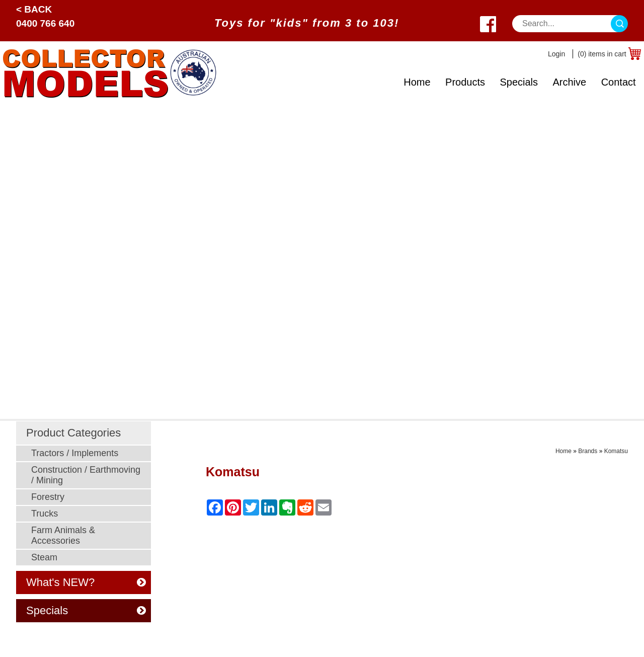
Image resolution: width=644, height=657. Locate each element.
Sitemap (26, 641)
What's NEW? (86, 269)
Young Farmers (154, 525)
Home (417, 82)
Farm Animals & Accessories (63, 222)
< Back (34, 9)
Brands (588, 138)
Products (465, 82)
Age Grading (406, 488)
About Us (33, 551)
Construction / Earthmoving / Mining (86, 162)
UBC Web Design (275, 635)
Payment (276, 462)
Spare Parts (405, 576)
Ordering (276, 513)
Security (275, 475)
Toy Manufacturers (49, 525)
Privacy (274, 488)
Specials (519, 82)
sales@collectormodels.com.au (561, 462)
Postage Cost (408, 525)
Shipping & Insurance (422, 500)
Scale (26, 513)
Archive (570, 82)
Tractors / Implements (75, 140)
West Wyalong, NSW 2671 (553, 475)
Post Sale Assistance (298, 500)
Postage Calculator (417, 513)
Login (556, 54)
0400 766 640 (45, 23)
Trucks (45, 200)
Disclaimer (279, 525)
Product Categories (73, 120)
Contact (619, 82)
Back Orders (406, 538)
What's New (405, 450)
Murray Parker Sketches (170, 538)
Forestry (48, 184)
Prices (272, 450)
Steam (44, 244)
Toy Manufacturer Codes (427, 588)
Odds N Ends (150, 551)
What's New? (40, 538)
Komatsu (616, 138)
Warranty (399, 563)
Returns (397, 551)
